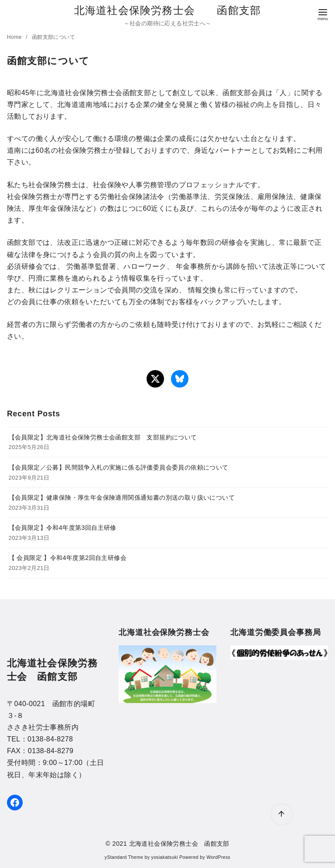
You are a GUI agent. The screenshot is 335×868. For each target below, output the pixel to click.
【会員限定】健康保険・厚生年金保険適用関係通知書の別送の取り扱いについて (122, 497)
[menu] (323, 14)
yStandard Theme (124, 857)
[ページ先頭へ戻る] (282, 815)
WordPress (218, 857)
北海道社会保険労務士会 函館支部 (167, 10)
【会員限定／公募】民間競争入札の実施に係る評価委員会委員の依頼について (119, 467)
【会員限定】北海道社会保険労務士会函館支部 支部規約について (103, 437)
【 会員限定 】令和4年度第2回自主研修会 (68, 558)
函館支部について (53, 37)
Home (15, 37)
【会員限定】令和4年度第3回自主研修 (63, 528)
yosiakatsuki (165, 857)
